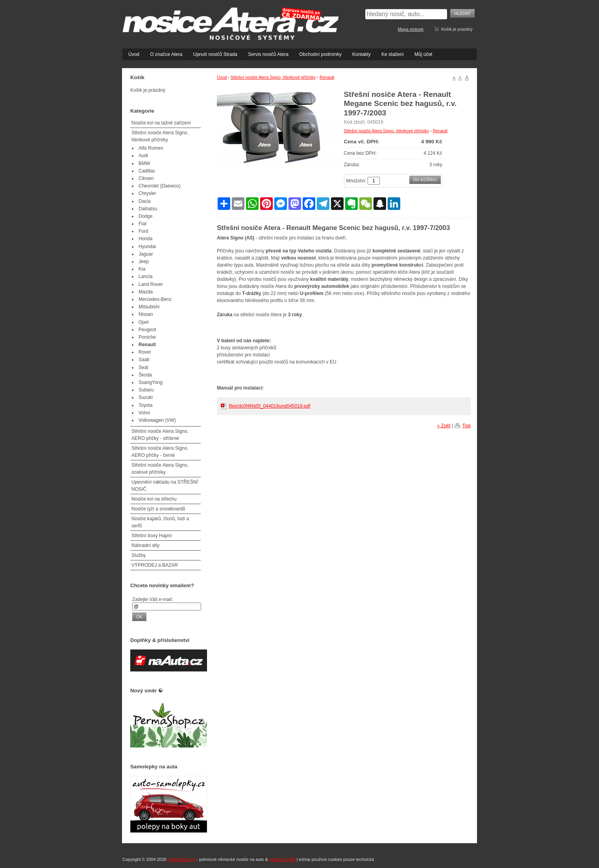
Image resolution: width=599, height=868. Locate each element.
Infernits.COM (282, 859)
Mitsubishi (149, 307)
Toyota (145, 405)
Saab (144, 360)
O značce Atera (166, 54)
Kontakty (361, 54)
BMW (144, 163)
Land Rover (151, 284)
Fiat (142, 224)
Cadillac (147, 171)
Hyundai (147, 247)
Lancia (145, 276)
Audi (143, 156)
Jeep (144, 262)
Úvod (134, 54)
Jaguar (146, 254)
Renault (327, 77)
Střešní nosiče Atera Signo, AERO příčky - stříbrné (160, 435)
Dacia (145, 201)
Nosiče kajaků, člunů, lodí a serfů (160, 522)
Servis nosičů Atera (268, 54)
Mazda (146, 292)
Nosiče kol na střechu (154, 499)
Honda (145, 239)
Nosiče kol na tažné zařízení (161, 123)
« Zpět (444, 426)
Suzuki (146, 397)
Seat (143, 367)
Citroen (146, 178)
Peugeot (147, 330)
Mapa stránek (411, 29)
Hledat (462, 13)
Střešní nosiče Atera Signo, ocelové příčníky (160, 469)
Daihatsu (148, 209)
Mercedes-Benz (155, 299)
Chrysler (147, 193)
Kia (142, 269)
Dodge (145, 216)
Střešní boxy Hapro (152, 536)
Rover (145, 352)
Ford (143, 231)
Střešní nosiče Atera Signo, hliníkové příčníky (273, 77)
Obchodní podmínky (320, 54)
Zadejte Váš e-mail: (153, 599)
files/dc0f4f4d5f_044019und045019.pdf (270, 406)
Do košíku (425, 180)
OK (139, 617)
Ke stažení (393, 54)
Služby (139, 555)
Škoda (145, 375)
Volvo (144, 413)
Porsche (147, 337)
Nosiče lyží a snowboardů (158, 509)
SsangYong (151, 382)
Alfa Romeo (151, 148)
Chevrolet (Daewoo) (160, 186)
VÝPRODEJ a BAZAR (155, 565)
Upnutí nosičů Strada (215, 54)
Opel (143, 322)
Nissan (146, 314)
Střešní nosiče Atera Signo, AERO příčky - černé (160, 452)
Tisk (466, 426)
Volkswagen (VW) (157, 420)
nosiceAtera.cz (182, 859)
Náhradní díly (145, 545)
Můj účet (423, 54)
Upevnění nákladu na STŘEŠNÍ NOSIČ (165, 486)
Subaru (146, 390)
